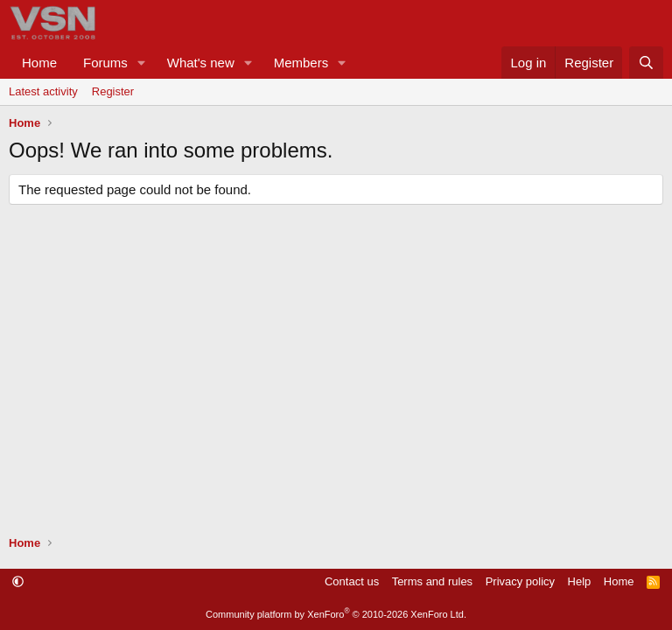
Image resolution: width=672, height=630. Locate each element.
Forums (105, 63)
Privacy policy (520, 581)
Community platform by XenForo (336, 614)
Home (39, 63)
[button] (142, 63)
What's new (201, 63)
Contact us (352, 581)
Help (580, 581)
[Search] (646, 63)
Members (301, 63)
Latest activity (43, 91)
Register (113, 91)
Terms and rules (432, 581)
